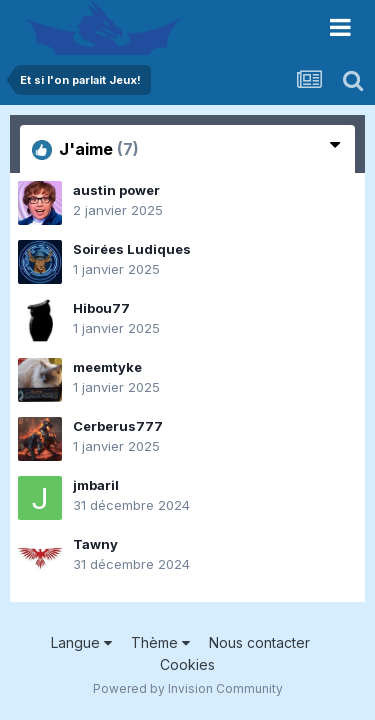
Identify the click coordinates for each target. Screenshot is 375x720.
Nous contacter (259, 642)
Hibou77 (101, 308)
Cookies (187, 664)
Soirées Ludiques (132, 249)
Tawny (95, 544)
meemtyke (107, 367)
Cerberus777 (118, 426)
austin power (116, 190)
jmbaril (96, 485)
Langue (81, 642)
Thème (160, 642)
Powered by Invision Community (188, 688)
